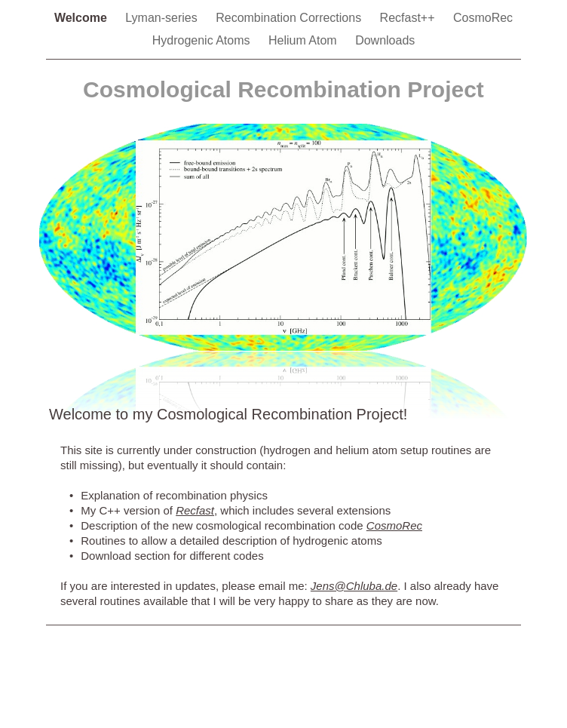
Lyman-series (163, 18)
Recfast (195, 510)
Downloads (385, 40)
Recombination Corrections (290, 18)
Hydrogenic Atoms (203, 40)
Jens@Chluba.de (354, 586)
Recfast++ (409, 18)
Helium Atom (304, 40)
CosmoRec (483, 18)
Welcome (82, 18)
